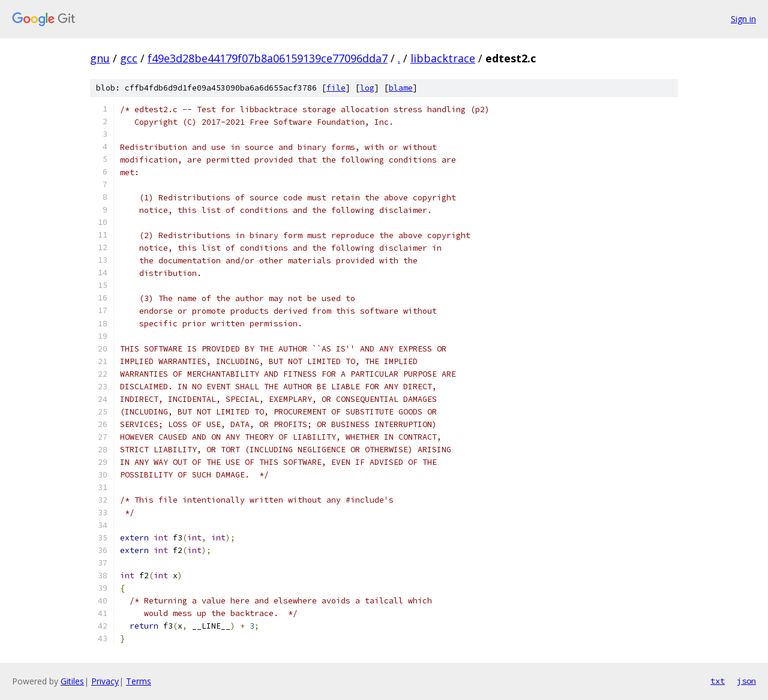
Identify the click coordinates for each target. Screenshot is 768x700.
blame (401, 88)
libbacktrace (443, 58)
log (367, 88)
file (336, 88)
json (746, 681)
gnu (100, 58)
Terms (139, 681)
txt (718, 681)
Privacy (105, 681)
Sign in (743, 19)
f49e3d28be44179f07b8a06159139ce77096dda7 (268, 58)
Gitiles (72, 681)
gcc (129, 58)
